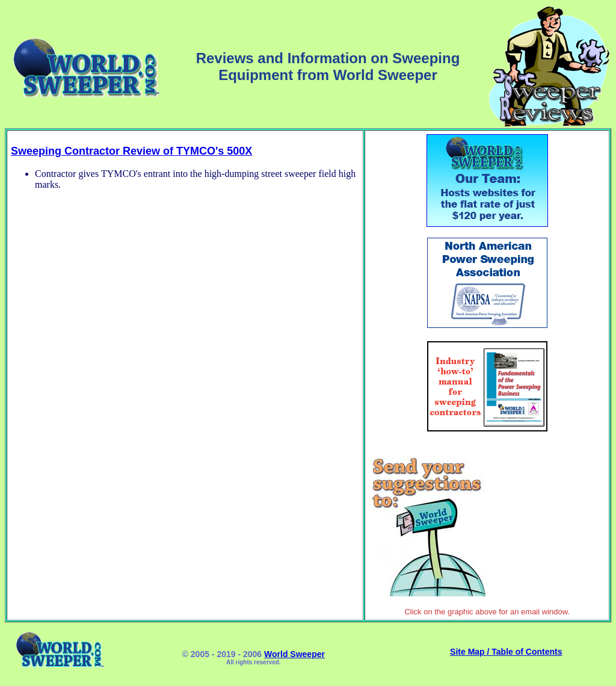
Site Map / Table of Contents (506, 652)
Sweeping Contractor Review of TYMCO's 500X (131, 151)
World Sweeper (294, 654)
